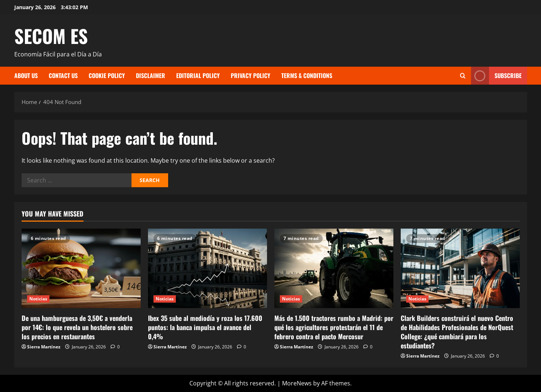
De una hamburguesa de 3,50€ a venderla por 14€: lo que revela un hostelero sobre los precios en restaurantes (77, 327)
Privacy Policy (251, 75)
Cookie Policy (107, 75)
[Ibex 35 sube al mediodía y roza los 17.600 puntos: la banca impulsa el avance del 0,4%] (207, 268)
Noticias (38, 299)
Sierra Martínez (44, 347)
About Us (26, 75)
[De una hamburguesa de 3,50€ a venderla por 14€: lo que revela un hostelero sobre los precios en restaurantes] (81, 268)
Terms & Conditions (307, 75)
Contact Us (63, 75)
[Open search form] (463, 76)
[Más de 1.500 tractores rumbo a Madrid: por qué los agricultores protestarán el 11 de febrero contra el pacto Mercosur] (334, 268)
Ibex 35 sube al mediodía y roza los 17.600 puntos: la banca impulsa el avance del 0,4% (205, 327)
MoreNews (297, 383)
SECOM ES (51, 36)
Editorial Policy (198, 75)
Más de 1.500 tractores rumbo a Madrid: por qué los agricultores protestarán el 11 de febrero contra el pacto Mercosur (334, 327)
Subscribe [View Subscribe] (496, 76)
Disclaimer (151, 75)
